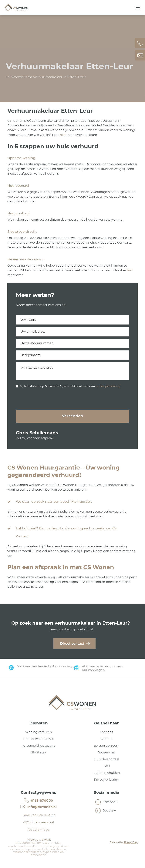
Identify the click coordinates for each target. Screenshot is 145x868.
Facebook (106, 803)
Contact (106, 740)
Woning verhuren (39, 733)
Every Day (131, 844)
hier (63, 135)
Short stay (39, 753)
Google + (105, 811)
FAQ (107, 767)
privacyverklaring (109, 387)
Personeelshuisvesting (39, 746)
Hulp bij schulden (107, 773)
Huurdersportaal (107, 760)
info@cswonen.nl (39, 807)
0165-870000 (39, 801)
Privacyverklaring (107, 780)
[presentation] (45, 399)
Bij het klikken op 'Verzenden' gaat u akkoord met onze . (70, 387)
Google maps (39, 830)
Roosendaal (106, 753)
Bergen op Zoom (106, 746)
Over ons (106, 733)
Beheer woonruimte (39, 740)
